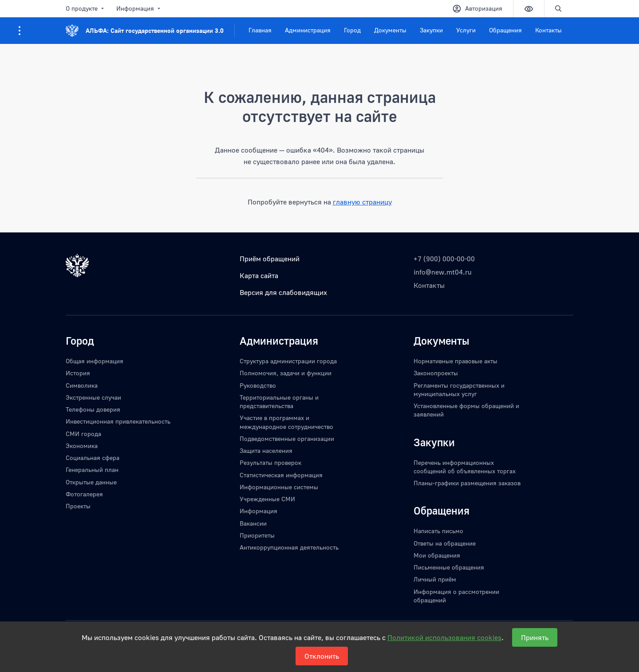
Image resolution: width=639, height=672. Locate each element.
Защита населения (266, 450)
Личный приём (435, 579)
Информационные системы (279, 487)
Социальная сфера (93, 458)
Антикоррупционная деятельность (289, 547)
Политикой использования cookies (444, 637)
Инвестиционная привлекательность (118, 421)
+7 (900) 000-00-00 (444, 259)
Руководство (258, 385)
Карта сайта (259, 275)
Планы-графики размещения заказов (467, 483)
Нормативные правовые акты (456, 361)
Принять (535, 637)
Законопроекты (436, 373)
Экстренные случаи (93, 397)
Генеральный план (92, 470)
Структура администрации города (288, 361)
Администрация (308, 30)
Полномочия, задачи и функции (286, 373)
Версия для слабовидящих (283, 292)
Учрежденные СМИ (267, 499)
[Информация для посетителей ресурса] (20, 31)
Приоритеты (257, 535)
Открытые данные (91, 482)
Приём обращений (270, 259)
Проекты (78, 506)
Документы (390, 30)
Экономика (82, 446)
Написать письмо (438, 531)
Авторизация (477, 9)
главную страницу (362, 202)
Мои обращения (437, 555)
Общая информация (95, 361)
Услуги (466, 30)
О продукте (86, 8)
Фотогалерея (84, 494)
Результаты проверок (270, 462)
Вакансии (253, 523)
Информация (139, 8)
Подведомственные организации (287, 438)
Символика (82, 385)
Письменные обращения (449, 567)
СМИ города (83, 434)
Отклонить (322, 656)
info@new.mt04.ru (443, 272)
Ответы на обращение (445, 543)
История (78, 373)
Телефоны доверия (93, 409)
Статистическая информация (281, 475)
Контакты (548, 30)
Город (352, 30)
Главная (260, 30)
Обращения (505, 30)
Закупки (431, 30)
